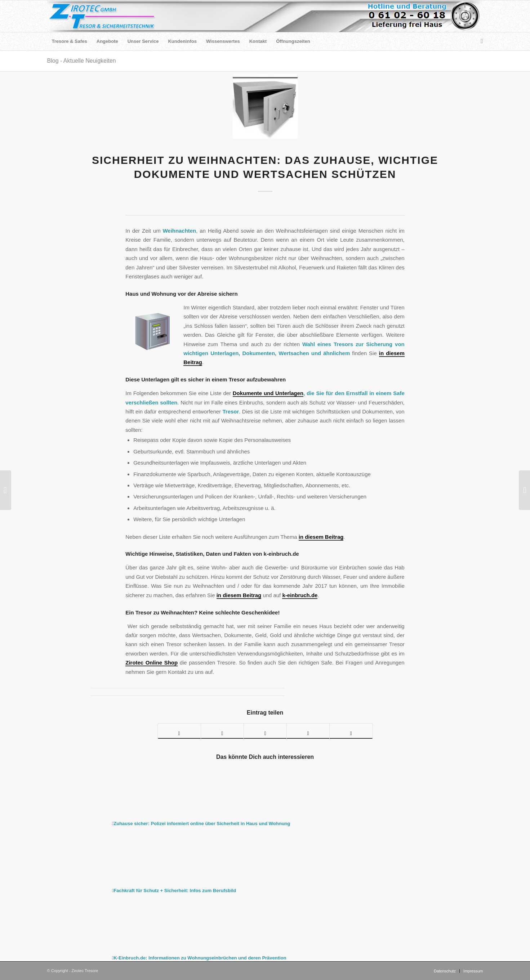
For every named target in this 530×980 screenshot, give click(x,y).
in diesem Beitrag (321, 537)
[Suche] (479, 41)
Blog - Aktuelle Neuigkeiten (82, 61)
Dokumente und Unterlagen (268, 393)
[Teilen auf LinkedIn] (308, 731)
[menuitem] (70, 41)
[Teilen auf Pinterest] (265, 731)
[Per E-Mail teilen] (351, 731)
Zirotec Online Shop (152, 663)
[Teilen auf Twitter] (222, 731)
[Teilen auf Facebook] (179, 731)
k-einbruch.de (300, 595)
